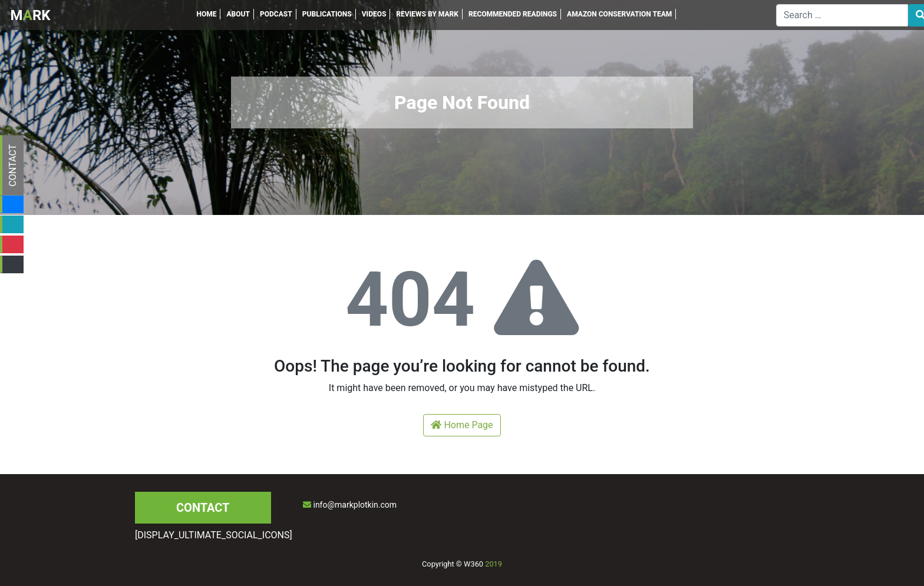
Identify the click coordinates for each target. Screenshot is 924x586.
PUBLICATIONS (327, 14)
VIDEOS (374, 14)
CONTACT (13, 165)
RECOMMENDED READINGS (513, 14)
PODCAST (276, 14)
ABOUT (238, 14)
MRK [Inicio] (31, 15)
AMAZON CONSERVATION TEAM (619, 14)
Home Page (462, 425)
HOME (206, 14)
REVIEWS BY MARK (427, 14)
